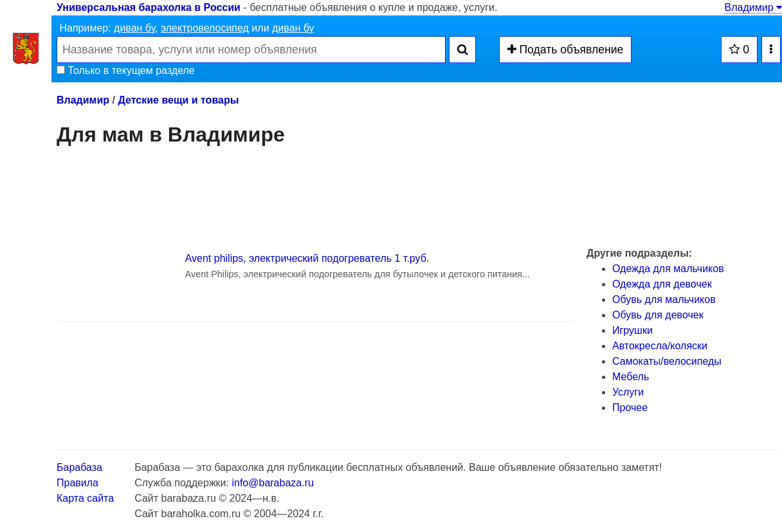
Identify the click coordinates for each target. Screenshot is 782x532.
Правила (77, 483)
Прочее (630, 408)
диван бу (134, 28)
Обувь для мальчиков (664, 299)
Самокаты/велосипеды (667, 361)
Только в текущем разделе (126, 70)
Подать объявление (566, 50)
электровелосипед (205, 28)
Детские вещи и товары (178, 100)
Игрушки (632, 330)
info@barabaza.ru (272, 483)
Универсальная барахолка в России (149, 7)
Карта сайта (85, 498)
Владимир (753, 7)
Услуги (628, 392)
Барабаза (79, 467)
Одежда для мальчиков (668, 269)
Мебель (631, 377)
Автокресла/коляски (660, 346)
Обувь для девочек (658, 315)
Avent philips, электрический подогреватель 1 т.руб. (307, 258)
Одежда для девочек (662, 284)
